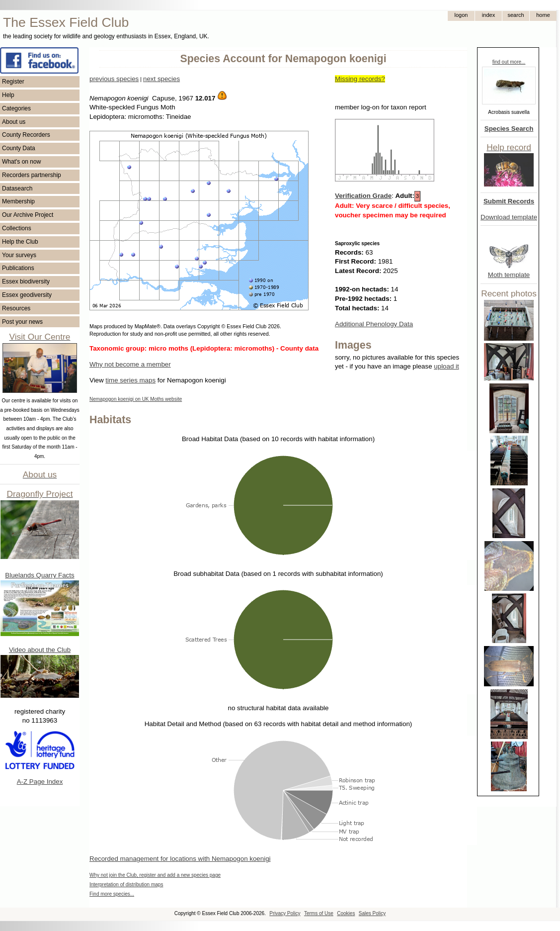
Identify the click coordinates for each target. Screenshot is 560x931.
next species (161, 79)
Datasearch (17, 188)
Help (8, 95)
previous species (114, 79)
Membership (18, 201)
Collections (17, 228)
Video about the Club (40, 650)
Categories (16, 108)
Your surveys (19, 255)
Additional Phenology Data (374, 324)
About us (14, 122)
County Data (19, 148)
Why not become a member (130, 364)
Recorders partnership (32, 175)
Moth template (509, 275)
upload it (446, 366)
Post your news (22, 322)
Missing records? (360, 79)
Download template (509, 217)
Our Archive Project (28, 215)
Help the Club (20, 242)
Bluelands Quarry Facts (40, 575)
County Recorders (26, 135)
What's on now (21, 162)
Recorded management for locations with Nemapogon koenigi (180, 859)
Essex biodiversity (26, 281)
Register (13, 82)
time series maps (130, 380)
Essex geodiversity (27, 295)
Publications (18, 268)
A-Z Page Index (40, 782)
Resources (16, 308)
